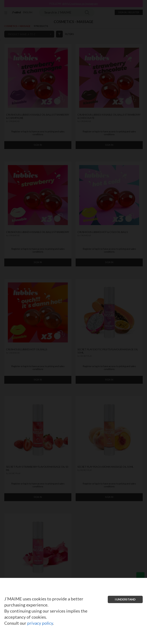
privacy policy (40, 623)
